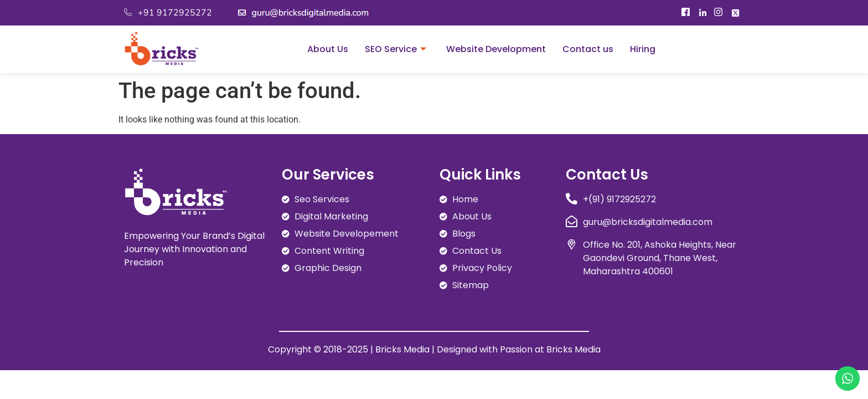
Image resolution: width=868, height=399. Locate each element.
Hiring (643, 49)
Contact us (588, 49)
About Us (328, 49)
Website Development (496, 49)
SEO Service (396, 49)
